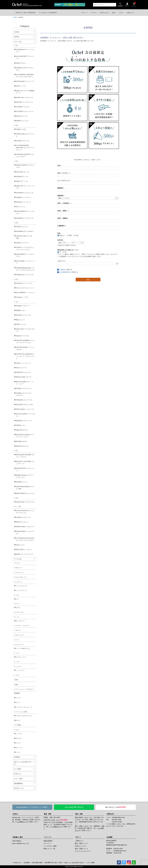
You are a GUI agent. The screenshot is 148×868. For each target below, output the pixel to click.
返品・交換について (81, 849)
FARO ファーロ (21, 324)
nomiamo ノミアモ (22, 297)
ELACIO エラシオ (22, 116)
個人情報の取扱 (37, 863)
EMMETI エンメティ (23, 121)
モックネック (20, 621)
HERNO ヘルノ (21, 425)
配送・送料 (48, 814)
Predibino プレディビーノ (24, 388)
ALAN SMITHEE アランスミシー (25, 57)
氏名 (60, 166)
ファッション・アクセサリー (25, 689)
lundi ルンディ (21, 545)
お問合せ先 (110, 814)
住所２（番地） (63, 211)
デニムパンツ (19, 645)
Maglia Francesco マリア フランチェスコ (25, 476)
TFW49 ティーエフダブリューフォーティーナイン (25, 248)
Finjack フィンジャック (23, 363)
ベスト (17, 595)
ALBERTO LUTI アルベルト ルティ (25, 69)
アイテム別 (18, 559)
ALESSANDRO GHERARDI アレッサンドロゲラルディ (25, 76)
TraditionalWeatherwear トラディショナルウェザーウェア (25, 269)
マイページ (48, 837)
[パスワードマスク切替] (117, 264)
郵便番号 (61, 188)
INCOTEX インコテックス (24, 102)
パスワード (62, 261)
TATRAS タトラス (22, 227)
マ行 (17, 451)
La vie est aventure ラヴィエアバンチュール (25, 512)
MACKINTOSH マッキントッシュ (25, 469)
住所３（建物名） (63, 218)
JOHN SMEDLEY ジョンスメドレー (25, 212)
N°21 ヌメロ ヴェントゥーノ (25, 288)
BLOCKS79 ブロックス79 (24, 405)
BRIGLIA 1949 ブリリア (24, 377)
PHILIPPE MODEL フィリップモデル (25, 348)
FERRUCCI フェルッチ (23, 372)
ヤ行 (17, 498)
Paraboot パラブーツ (23, 306)
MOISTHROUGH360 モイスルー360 (25, 488)
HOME (15, 17)
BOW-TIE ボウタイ (22, 430)
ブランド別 (18, 42)
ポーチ (18, 720)
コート (17, 640)
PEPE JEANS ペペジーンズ (25, 409)
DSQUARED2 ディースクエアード (25, 255)
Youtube (17, 32)
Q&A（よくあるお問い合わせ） (23, 763)
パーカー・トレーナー (22, 626)
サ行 (17, 161)
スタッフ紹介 (18, 779)
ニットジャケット (22, 590)
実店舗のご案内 (18, 837)
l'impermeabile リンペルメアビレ (25, 532)
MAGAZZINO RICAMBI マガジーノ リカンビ (25, 456)
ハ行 (17, 302)
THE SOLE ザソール (23, 172)
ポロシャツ (19, 568)
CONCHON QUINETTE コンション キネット (25, 155)
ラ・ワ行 (18, 507)
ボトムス (19, 738)
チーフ (18, 702)
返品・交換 (79, 814)
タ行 (17, 223)
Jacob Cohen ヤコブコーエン (25, 502)
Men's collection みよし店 (20, 843)
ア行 (17, 46)
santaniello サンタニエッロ (25, 193)
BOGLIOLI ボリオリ (22, 446)
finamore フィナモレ (23, 336)
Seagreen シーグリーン (24, 197)
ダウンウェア (19, 635)
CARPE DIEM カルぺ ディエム (25, 135)
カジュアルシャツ (21, 577)
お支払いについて (81, 846)
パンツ (17, 653)
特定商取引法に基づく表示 (54, 863)
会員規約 (62, 270)
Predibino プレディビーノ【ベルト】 (24, 394)
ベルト (17, 675)
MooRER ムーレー (22, 482)
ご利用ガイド (22, 822)
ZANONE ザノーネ (22, 177)
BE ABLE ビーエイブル (23, 315)
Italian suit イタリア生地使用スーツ (25, 92)
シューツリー (20, 670)
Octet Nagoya (17, 841)
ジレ (17, 599)
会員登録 (17, 757)
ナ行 (17, 279)
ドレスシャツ (19, 572)
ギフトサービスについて (83, 851)
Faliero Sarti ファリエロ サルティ (25, 330)
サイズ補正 (18, 769)
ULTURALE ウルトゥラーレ (25, 111)
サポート (78, 837)
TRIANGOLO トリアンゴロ (25, 275)
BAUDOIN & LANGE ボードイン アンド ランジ (25, 436)
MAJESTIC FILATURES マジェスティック (25, 463)
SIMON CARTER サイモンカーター (25, 166)
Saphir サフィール (22, 181)
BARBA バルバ (21, 310)
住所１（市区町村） (65, 203)
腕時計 (18, 693)
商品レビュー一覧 (49, 849)
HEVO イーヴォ (21, 86)
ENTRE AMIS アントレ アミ (25, 81)
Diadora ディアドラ (22, 243)
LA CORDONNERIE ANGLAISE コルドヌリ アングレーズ (25, 148)
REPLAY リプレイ (22, 522)
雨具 (17, 685)
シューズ (18, 666)
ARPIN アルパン (21, 63)
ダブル (18, 608)
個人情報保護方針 (65, 272)
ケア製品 (18, 725)
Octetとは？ (18, 774)
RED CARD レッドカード (24, 550)
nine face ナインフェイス (24, 283)
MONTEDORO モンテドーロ (25, 493)
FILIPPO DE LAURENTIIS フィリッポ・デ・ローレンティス (25, 356)
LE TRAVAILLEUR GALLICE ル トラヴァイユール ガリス (25, 539)
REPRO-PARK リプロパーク (25, 527)
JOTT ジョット (21, 207)
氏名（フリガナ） (64, 173)
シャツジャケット (22, 586)
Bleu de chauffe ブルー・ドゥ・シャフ (25, 383)
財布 (17, 680)
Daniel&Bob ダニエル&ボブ (25, 231)
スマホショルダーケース (24, 716)
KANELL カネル (21, 129)
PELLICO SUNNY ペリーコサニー (26, 415)
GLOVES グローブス (23, 141)
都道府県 (61, 196)
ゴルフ (17, 730)
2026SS (17, 37)
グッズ (18, 743)
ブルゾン (18, 630)
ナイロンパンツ (21, 657)
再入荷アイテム (19, 788)
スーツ (17, 604)
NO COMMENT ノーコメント (25, 293)
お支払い (16, 814)
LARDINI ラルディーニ (23, 517)
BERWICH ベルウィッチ (24, 421)
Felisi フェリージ (21, 368)
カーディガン (19, 612)
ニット (17, 617)
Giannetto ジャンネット (24, 202)
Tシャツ (18, 563)
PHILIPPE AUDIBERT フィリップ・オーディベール (25, 342)
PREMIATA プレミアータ (24, 400)
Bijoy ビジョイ (21, 320)
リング (18, 698)
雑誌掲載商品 (18, 783)
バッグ (17, 662)
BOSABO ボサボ (21, 441)
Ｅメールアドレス (64, 180)
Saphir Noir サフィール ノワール (25, 187)
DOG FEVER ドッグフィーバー (25, 262)
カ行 (17, 125)
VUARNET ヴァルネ (23, 107)
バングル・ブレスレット (24, 707)
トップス (19, 734)
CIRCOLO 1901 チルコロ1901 (24, 237)
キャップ (19, 748)
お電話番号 (62, 226)
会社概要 (109, 837)
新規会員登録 (48, 841)
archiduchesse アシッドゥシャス (25, 51)
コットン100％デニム (23, 648)
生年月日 (60, 240)
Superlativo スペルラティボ (25, 218)
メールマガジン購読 (50, 846)
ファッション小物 (21, 712)
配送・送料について (81, 843)
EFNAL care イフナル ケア (25, 97)
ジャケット (19, 582)
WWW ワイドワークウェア (25, 554)
